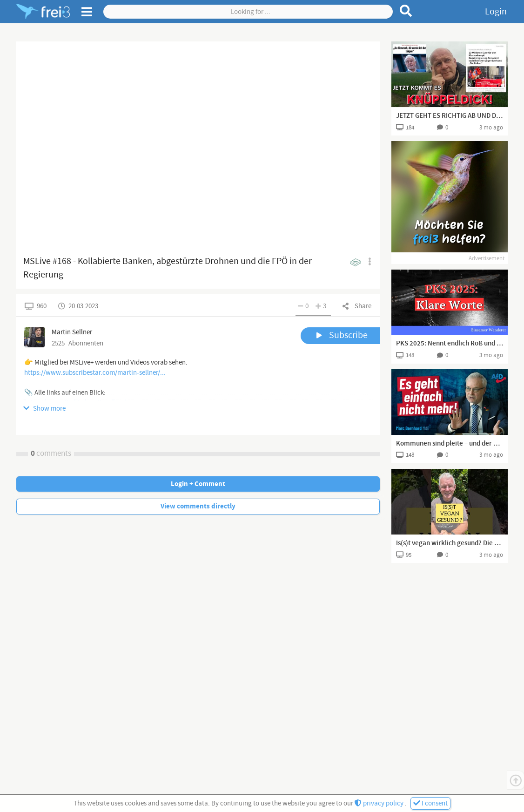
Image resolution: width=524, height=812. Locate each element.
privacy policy (380, 803)
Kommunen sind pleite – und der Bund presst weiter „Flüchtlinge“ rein (450, 444)
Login (496, 12)
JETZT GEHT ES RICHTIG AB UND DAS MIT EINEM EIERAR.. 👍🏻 (450, 116)
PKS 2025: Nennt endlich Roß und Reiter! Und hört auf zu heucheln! (450, 344)
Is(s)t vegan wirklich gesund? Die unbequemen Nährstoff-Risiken (450, 543)
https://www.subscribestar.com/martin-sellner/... (95, 373)
